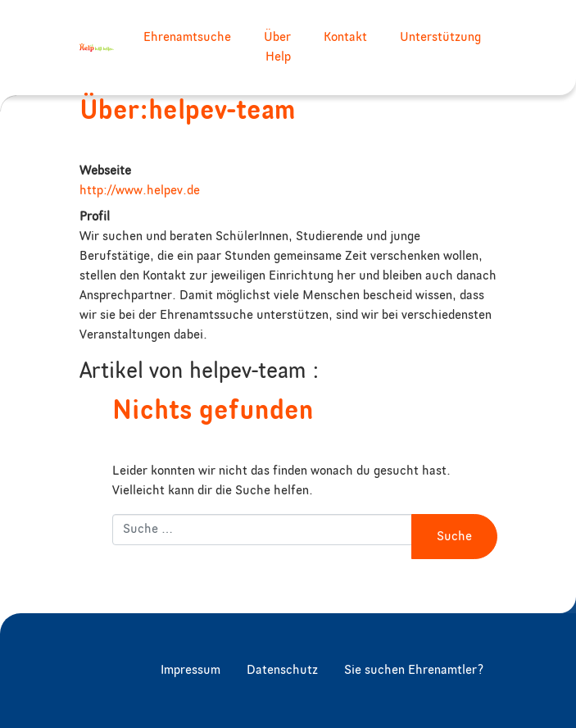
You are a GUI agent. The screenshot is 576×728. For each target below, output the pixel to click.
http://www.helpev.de (140, 191)
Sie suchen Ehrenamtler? (414, 671)
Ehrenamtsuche (187, 38)
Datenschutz (282, 671)
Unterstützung (440, 38)
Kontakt (345, 38)
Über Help (277, 48)
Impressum (190, 671)
